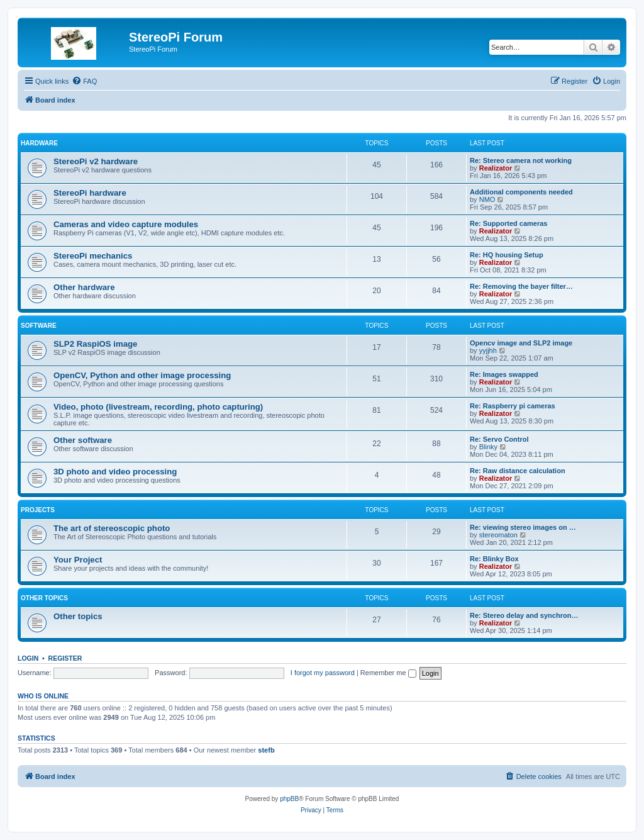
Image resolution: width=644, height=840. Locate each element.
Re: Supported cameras (508, 223)
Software (39, 326)
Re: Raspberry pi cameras (513, 406)
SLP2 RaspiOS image (95, 344)
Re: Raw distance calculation (518, 471)
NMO (487, 199)
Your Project (78, 560)
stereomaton (498, 535)
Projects (38, 510)
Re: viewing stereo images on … (523, 527)
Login (28, 658)
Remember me (388, 673)
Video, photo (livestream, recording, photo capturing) (158, 407)
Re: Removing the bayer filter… (521, 286)
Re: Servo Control (499, 439)
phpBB (289, 799)
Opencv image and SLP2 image (521, 343)
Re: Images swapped (504, 374)
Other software (83, 440)
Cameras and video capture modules (126, 224)
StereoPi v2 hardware (96, 161)
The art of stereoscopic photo (112, 528)
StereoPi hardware (90, 193)
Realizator (496, 168)
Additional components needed (521, 192)
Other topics (44, 598)
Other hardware (84, 287)
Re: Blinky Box (494, 559)
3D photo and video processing (115, 472)
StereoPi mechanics (93, 256)
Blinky (488, 447)
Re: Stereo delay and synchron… (524, 615)
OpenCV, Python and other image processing (142, 375)
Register (65, 658)
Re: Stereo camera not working (521, 160)
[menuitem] (84, 81)
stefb (266, 750)
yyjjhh (488, 350)
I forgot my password (323, 673)
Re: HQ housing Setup (507, 255)
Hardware (39, 143)
